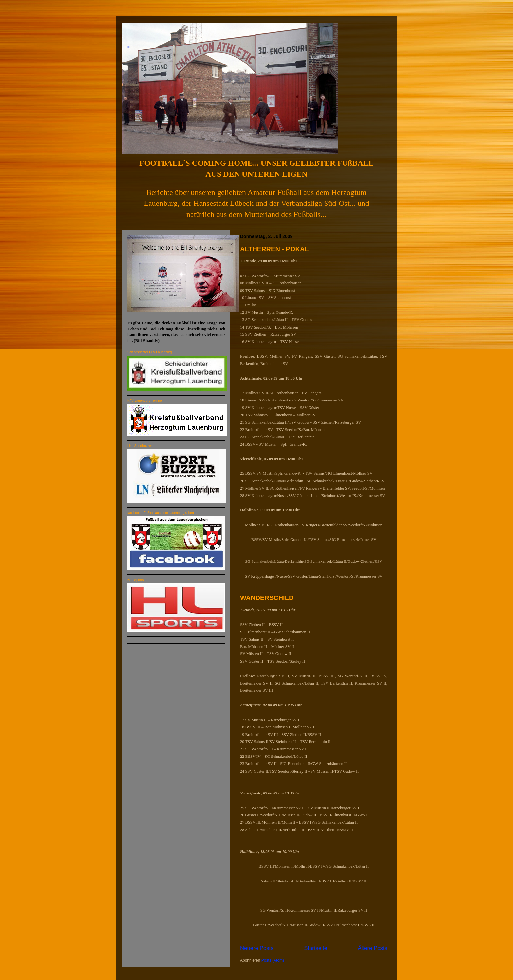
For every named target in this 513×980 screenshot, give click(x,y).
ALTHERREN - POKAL (274, 249)
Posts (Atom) (273, 960)
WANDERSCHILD (267, 598)
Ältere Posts (373, 948)
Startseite (316, 948)
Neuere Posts (257, 948)
